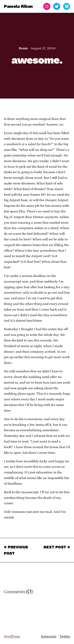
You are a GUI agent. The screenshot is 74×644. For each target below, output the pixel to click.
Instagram (49, 636)
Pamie (23, 48)
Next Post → (57, 547)
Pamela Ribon (18, 6)
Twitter (65, 636)
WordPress (12, 636)
